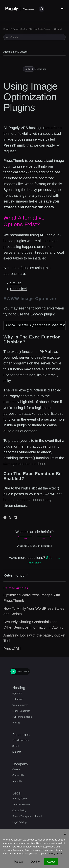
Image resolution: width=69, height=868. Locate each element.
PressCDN (12, 649)
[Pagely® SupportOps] (14, 29)
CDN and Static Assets (40, 29)
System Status (23, 672)
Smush (16, 283)
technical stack (15, 172)
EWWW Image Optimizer (28, 325)
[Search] (34, 37)
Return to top (16, 575)
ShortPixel (18, 289)
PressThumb (14, 145)
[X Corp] (10, 518)
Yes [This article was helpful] (26, 539)
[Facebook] (5, 518)
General (58, 29)
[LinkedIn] (15, 518)
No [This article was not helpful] (43, 539)
